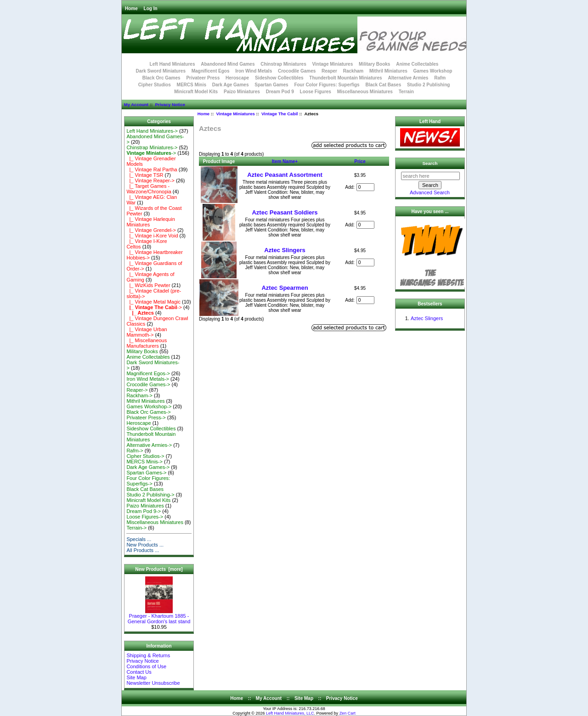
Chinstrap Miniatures (283, 64)
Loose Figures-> (145, 517)
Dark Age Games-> (148, 467)
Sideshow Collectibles (279, 78)
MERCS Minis (192, 85)
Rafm (440, 78)
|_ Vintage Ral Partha (152, 169)
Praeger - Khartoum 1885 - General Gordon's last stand (159, 616)
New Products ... (145, 545)
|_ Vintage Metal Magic (153, 302)
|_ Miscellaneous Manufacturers (147, 343)
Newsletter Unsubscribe (153, 683)
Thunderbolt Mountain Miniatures (345, 78)
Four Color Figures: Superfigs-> (148, 481)
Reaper (329, 71)
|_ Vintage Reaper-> (150, 180)
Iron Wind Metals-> (148, 379)
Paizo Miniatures (242, 92)
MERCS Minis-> (144, 462)
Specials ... (139, 539)
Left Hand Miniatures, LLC (290, 713)
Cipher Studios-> (145, 456)
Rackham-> (139, 395)
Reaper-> (137, 390)
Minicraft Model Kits (196, 92)
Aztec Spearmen (285, 288)
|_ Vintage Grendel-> (151, 230)
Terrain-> (136, 528)
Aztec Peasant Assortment (285, 175)
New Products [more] (159, 569)
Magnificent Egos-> (148, 373)
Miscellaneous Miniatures (365, 92)
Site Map (136, 677)
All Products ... (143, 550)
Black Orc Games (161, 78)
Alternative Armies (408, 78)
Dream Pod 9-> (144, 511)
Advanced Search (430, 192)
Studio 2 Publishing (428, 85)
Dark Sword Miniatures (161, 71)
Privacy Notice (170, 104)
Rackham (353, 71)
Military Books (374, 64)
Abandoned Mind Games (228, 64)
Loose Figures (316, 92)
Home (131, 8)
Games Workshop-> (149, 406)
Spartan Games (271, 85)
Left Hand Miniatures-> (152, 131)
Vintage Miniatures (235, 114)
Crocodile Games (297, 71)
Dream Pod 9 (280, 92)
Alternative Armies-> (149, 445)
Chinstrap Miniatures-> (152, 147)
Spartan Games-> (146, 473)
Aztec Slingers (285, 250)
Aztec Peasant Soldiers (285, 212)
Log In (151, 8)
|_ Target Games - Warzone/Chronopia (149, 189)
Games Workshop (433, 71)
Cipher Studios (155, 85)
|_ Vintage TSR (145, 175)
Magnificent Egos (211, 71)
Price (360, 161)
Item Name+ (285, 161)
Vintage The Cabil (280, 114)
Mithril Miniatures (388, 71)
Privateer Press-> (146, 417)
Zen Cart (348, 713)
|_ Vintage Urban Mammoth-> (147, 332)
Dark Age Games (231, 85)
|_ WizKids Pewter (148, 285)
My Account (136, 104)
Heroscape (237, 78)
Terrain (406, 92)
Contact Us (139, 672)
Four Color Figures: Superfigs (327, 85)
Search (430, 163)
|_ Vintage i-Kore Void (152, 236)
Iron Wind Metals (254, 71)
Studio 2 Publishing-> (150, 495)
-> (151, 153)
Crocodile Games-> (148, 384)
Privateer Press (203, 78)
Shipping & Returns (148, 655)
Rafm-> (135, 451)
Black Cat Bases (383, 85)
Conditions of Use (146, 666)
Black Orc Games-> (148, 412)
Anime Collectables (417, 64)
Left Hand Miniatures (172, 64)
